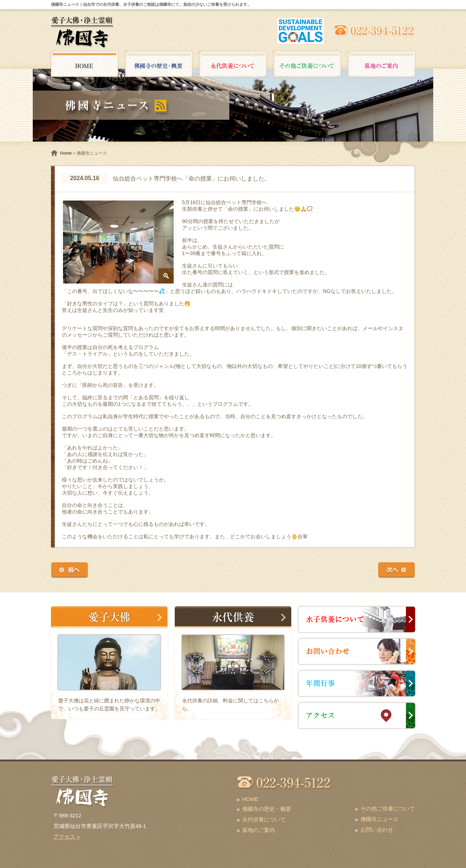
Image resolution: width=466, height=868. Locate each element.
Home (66, 153)
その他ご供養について (388, 808)
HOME (250, 799)
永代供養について (264, 819)
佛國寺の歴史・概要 (267, 809)
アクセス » (67, 837)
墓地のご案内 (258, 830)
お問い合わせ (377, 830)
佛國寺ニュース (380, 819)
